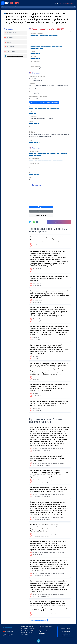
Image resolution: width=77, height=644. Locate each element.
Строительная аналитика (28, 631)
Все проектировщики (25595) (38, 620)
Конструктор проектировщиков (15, 56)
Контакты (10, 42)
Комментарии (11, 51)
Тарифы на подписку (46, 627)
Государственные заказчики (28, 629)
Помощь (42, 633)
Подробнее (41, 207)
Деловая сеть (25, 635)
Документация (41, 211)
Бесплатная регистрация (67, 3)
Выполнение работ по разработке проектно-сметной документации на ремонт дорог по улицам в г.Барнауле (49, 278)
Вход (57, 3)
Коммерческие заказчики (28, 627)
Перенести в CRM (59, 222)
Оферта (42, 629)
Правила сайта (44, 631)
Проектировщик (12, 33)
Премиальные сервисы (27, 633)
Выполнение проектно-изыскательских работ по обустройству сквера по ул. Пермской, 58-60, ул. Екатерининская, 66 (48, 458)
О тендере (10, 38)
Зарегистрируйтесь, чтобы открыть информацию (44, 102)
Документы (10, 47)
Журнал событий (41, 215)
